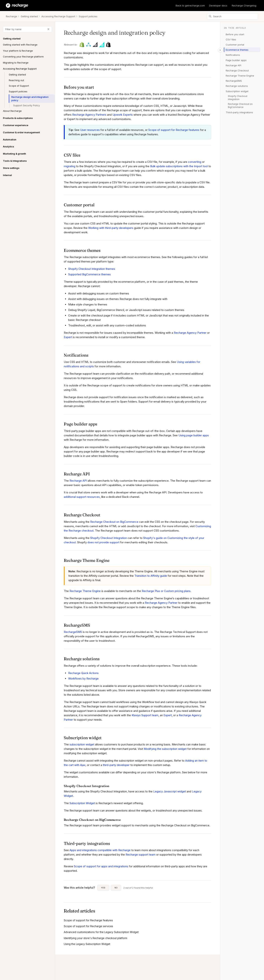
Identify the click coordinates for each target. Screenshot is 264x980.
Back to (190, 6)
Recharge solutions (237, 86)
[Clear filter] (48, 29)
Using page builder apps (194, 435)
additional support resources (82, 497)
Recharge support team (141, 855)
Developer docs (218, 6)
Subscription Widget (82, 803)
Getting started (29, 16)
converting (195, 162)
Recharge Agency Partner (190, 333)
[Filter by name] (27, 29)
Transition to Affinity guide (151, 576)
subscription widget (82, 744)
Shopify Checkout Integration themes (92, 269)
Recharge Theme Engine (85, 591)
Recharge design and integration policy (30, 99)
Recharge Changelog (244, 6)
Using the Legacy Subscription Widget (87, 944)
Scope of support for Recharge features (174, 130)
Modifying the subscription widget (165, 749)
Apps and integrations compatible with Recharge (100, 850)
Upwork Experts (123, 115)
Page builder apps (236, 60)
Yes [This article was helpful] (103, 888)
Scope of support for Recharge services (88, 926)
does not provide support (103, 542)
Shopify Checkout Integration (109, 538)
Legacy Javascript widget (170, 791)
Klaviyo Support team (145, 715)
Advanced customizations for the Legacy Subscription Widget (101, 932)
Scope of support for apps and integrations (101, 866)
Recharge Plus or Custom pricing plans (166, 591)
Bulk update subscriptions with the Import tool (179, 166)
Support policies (88, 16)
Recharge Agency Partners (89, 115)
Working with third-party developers (111, 228)
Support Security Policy (26, 105)
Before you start (235, 34)
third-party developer (116, 765)
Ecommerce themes (237, 50)
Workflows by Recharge (83, 679)
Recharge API (78, 481)
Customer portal (235, 45)
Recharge (11, 16)
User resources (90, 130)
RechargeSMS (73, 632)
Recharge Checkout (237, 70)
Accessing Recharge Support (58, 16)
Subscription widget (237, 91)
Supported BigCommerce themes (89, 274)
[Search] (232, 16)
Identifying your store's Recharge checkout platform (96, 938)
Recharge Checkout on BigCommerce (114, 522)
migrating (70, 166)
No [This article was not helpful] (116, 888)
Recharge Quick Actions (83, 673)
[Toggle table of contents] (220, 50)
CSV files (231, 39)
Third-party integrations (239, 112)
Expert (68, 337)
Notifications (233, 55)
